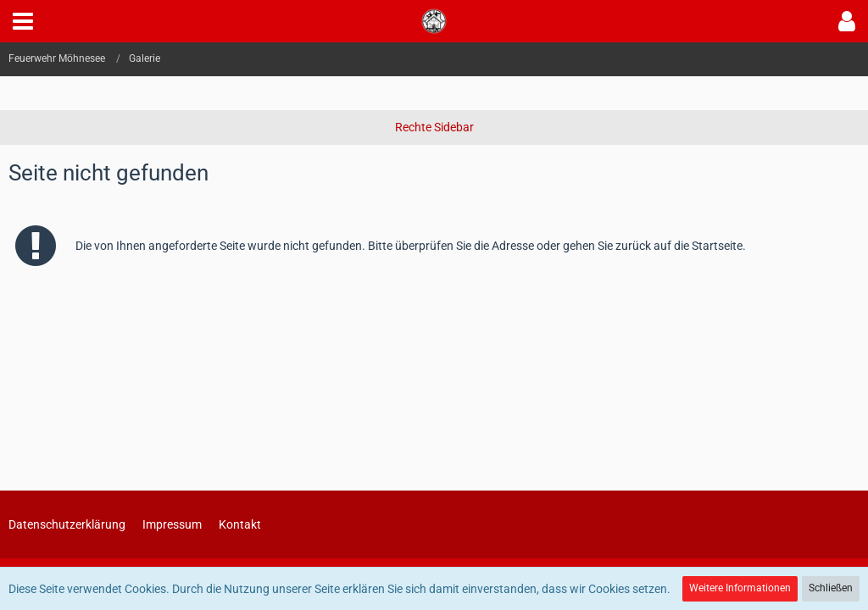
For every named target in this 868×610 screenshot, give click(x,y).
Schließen (831, 588)
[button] (23, 21)
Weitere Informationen (740, 588)
